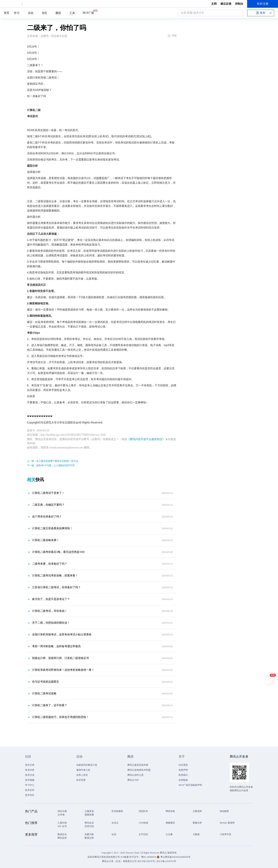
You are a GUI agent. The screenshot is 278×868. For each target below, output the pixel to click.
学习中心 (30, 785)
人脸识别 (62, 823)
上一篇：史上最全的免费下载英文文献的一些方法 (53, 461)
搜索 (239, 13)
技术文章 (30, 765)
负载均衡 (89, 834)
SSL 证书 (62, 826)
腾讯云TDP (133, 780)
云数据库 (197, 811)
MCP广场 (88, 13)
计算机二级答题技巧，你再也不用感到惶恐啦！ (60, 717)
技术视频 (30, 780)
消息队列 (143, 811)
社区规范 (183, 765)
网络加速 (170, 811)
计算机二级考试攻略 (44, 693)
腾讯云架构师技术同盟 (139, 770)
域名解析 (224, 811)
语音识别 (89, 826)
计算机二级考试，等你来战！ (50, 611)
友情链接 (183, 780)
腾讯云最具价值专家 (138, 765)
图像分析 (197, 823)
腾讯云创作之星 (136, 775)
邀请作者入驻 (83, 770)
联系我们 (183, 775)
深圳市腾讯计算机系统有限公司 (104, 857)
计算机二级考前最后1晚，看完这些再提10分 (58, 552)
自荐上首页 (82, 775)
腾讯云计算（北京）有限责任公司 (119, 861)
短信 (114, 834)
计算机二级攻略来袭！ (46, 540)
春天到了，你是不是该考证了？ (51, 599)
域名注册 (62, 811)
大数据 (196, 834)
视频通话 (170, 823)
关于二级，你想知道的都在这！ (51, 623)
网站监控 (62, 838)
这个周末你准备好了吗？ (47, 517)
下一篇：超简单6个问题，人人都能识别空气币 (51, 465)
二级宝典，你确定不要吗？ (48, 505)
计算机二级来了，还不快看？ (50, 705)
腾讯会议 (89, 823)
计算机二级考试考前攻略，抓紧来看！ (55, 576)
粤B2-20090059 (149, 857)
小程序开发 (225, 834)
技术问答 (30, 770)
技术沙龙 (30, 775)
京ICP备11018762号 (166, 861)
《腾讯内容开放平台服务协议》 (146, 439)
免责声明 (183, 770)
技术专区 (30, 795)
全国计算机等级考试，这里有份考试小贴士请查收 (62, 635)
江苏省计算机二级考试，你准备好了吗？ (56, 587)
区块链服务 (117, 811)
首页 (7, 13)
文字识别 (143, 834)
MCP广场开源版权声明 (190, 785)
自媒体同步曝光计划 (87, 765)
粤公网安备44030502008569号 (175, 857)
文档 (214, 4)
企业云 (115, 823)
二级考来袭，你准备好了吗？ (50, 564)
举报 (172, 36)
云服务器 (89, 811)
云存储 (61, 815)
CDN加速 (143, 823)
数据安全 (62, 834)
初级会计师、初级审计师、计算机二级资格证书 (60, 658)
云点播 (169, 834)
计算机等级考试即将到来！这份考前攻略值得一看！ (63, 670)
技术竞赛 (81, 780)
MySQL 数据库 (227, 823)
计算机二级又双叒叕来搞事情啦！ (52, 528)
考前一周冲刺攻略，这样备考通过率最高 (56, 646)
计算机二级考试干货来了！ (48, 493)
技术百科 (30, 790)
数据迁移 (89, 838)
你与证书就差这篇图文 (46, 682)
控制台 (239, 4)
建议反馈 (226, 4)
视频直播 (89, 815)
